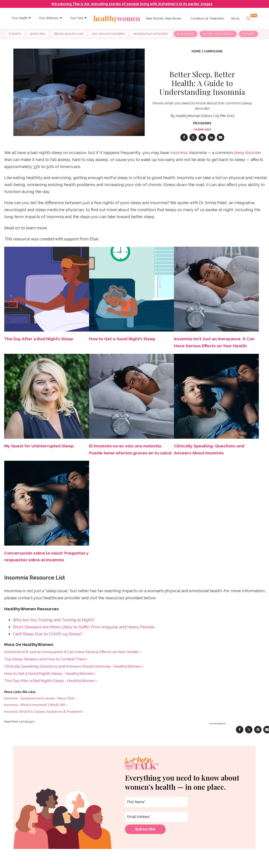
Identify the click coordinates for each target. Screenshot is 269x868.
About (235, 18)
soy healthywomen (108, 34)
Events (15, 34)
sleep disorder (247, 156)
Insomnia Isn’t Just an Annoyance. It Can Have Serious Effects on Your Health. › (73, 655)
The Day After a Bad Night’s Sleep (39, 342)
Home (196, 55)
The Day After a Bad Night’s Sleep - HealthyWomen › (51, 684)
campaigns (213, 55)
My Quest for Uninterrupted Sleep (39, 449)
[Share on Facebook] (184, 141)
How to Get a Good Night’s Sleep (122, 342)
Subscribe (186, 34)
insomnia (179, 156)
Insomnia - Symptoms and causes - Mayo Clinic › (41, 702)
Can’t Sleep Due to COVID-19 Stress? (47, 637)
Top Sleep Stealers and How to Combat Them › (46, 662)
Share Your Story (218, 34)
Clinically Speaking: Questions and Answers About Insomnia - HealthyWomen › (74, 670)
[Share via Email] (221, 141)
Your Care (77, 18)
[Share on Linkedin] (211, 141)
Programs (202, 127)
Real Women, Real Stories (164, 18)
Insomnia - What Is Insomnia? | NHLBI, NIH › (36, 708)
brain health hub (69, 34)
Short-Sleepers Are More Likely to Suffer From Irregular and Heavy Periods (84, 630)
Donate (248, 34)
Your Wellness (49, 18)
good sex (38, 34)
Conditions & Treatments (207, 18)
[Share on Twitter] (193, 141)
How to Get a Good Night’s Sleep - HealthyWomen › (50, 677)
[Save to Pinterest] (202, 141)
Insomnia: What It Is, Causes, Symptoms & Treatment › (44, 715)
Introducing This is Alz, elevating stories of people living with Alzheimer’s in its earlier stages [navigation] (132, 4)
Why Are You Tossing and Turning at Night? (54, 623)
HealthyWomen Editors (194, 119)
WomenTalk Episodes (151, 34)
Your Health (20, 18)
